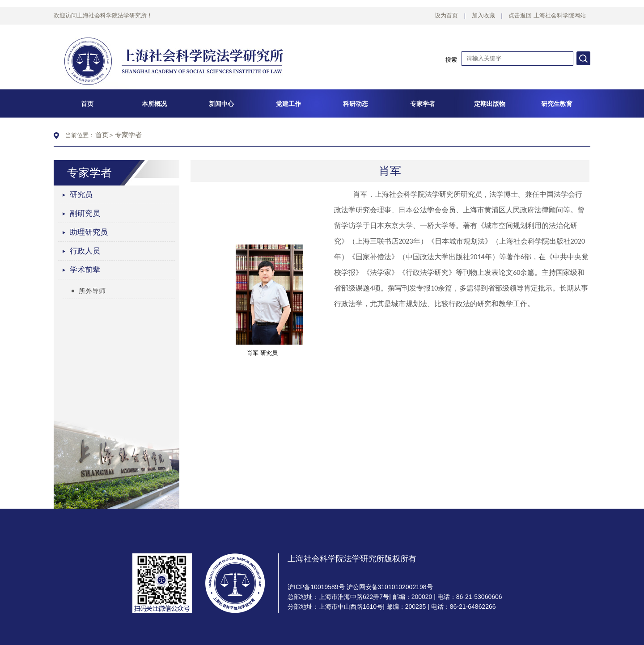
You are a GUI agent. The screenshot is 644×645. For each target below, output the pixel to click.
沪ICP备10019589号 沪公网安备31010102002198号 (360, 587)
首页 (102, 135)
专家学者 (128, 135)
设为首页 (446, 15)
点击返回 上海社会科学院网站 (547, 15)
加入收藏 (483, 15)
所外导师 (89, 291)
